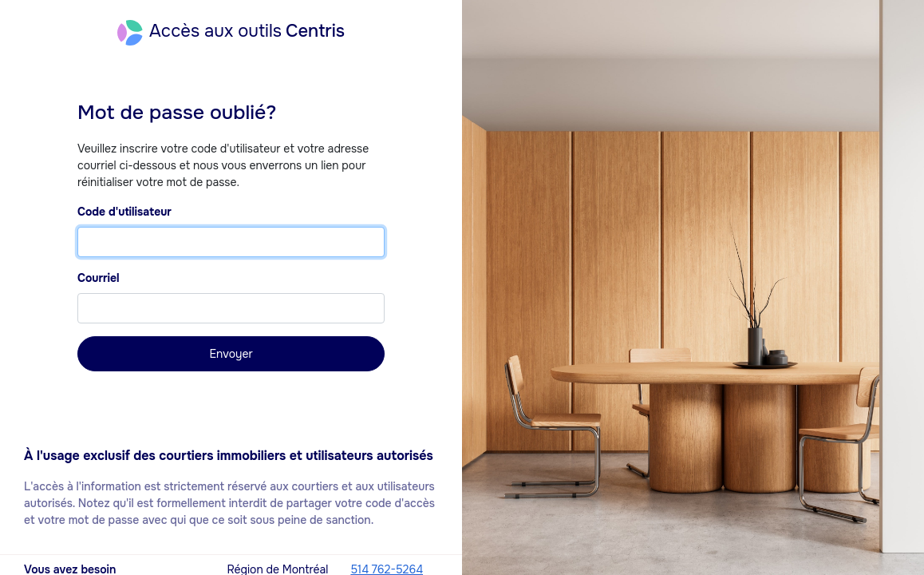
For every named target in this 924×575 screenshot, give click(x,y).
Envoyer (231, 354)
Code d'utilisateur (124, 212)
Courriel (99, 278)
